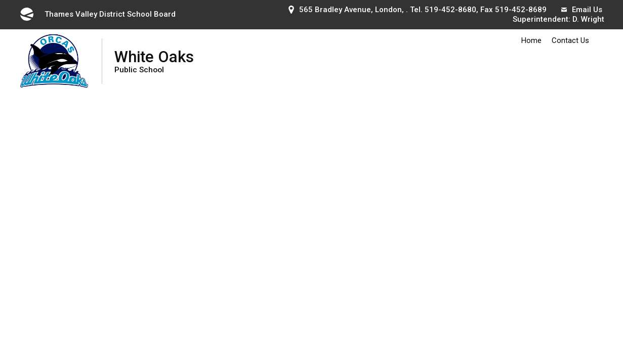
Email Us (582, 10)
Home (531, 40)
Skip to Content (0, 0)
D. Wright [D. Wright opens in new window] (588, 19)
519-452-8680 (450, 10)
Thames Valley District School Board (97, 14)
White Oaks (154, 61)
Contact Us (570, 40)
